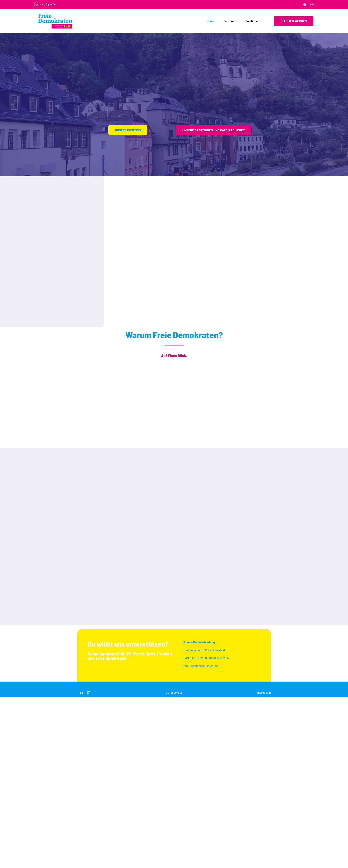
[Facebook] (305, 4)
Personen (230, 21)
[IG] (312, 4)
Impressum (264, 692)
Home (211, 21)
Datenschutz (174, 692)
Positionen (252, 21)
